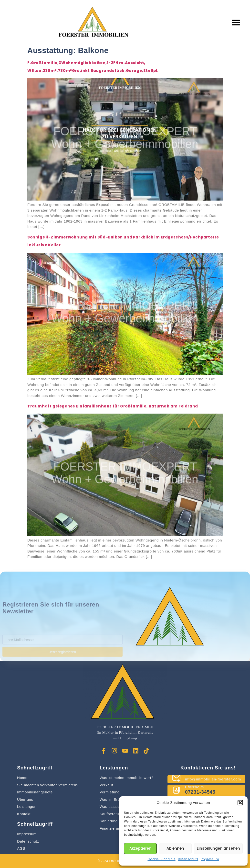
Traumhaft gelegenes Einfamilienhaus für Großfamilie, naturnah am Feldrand (113, 406)
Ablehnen (175, 848)
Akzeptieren (140, 848)
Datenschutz (188, 859)
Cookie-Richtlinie (161, 859)
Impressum (210, 859)
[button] (240, 803)
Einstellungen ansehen (218, 848)
